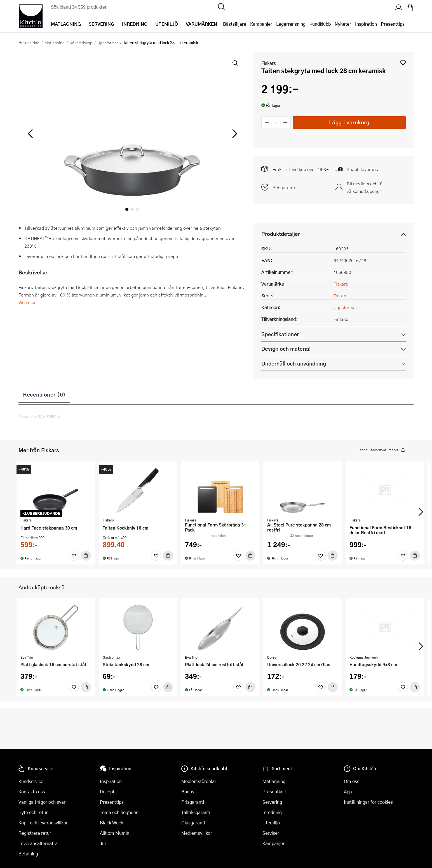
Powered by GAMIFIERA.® (40, 416)
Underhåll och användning (294, 363)
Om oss (352, 781)
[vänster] (30, 134)
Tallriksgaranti (196, 812)
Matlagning (55, 42)
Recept (107, 792)
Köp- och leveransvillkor (43, 823)
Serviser (271, 833)
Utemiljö (271, 823)
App (348, 792)
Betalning (28, 854)
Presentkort (275, 792)
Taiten (340, 296)
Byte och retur (33, 812)
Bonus (188, 792)
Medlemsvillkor (197, 833)
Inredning (272, 812)
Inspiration (366, 24)
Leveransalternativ (38, 843)
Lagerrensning (291, 24)
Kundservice (31, 781)
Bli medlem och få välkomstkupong (365, 187)
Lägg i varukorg (349, 122)
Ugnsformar (108, 42)
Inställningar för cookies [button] (368, 802)
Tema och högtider (119, 812)
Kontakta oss (32, 792)
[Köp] (86, 556)
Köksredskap (81, 42)
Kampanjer (261, 24)
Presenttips (393, 24)
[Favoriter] (74, 556)
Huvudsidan (29, 42)
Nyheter (343, 24)
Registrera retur (35, 833)
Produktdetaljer (281, 234)
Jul (103, 843)
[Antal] (276, 123)
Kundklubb (320, 24)
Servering (272, 802)
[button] (403, 63)
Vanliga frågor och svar (42, 802)
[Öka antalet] (286, 123)
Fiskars (269, 63)
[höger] (234, 134)
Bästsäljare (235, 24)
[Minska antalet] (267, 123)
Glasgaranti (193, 823)
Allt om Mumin (115, 833)
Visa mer (27, 302)
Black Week (112, 823)
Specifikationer (280, 334)
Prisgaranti (284, 187)
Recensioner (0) (44, 394)
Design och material (286, 349)
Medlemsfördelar (199, 781)
